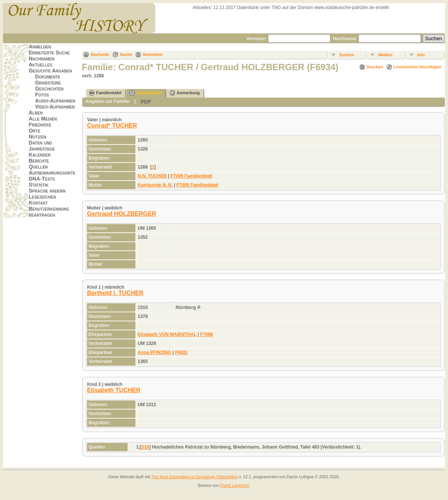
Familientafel (105, 93)
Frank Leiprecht (235, 485)
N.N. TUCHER (152, 176)
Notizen (37, 137)
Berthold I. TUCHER (115, 293)
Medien (385, 55)
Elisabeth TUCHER (114, 390)
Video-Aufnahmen (55, 107)
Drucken (375, 67)
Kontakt (38, 203)
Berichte (39, 161)
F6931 (181, 352)
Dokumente (47, 77)
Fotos (42, 95)
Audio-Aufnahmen (55, 101)
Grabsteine (48, 83)
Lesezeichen (42, 197)
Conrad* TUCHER (112, 126)
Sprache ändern (47, 191)
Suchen (347, 55)
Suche (126, 54)
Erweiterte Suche (49, 53)
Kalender (39, 155)
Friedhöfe (40, 125)
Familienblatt (146, 93)
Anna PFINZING (154, 352)
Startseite (100, 54)
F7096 (207, 334)
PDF (146, 102)
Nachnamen (41, 59)
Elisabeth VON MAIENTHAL (167, 334)
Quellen (38, 167)
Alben (35, 113)
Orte (34, 131)
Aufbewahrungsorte (52, 173)
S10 (145, 447)
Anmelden (40, 47)
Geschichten (49, 89)
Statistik (38, 185)
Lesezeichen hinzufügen (417, 67)
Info (421, 55)
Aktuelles (40, 65)
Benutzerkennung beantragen (49, 212)
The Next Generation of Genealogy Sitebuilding (195, 477)
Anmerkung (185, 93)
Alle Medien (43, 119)
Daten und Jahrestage (42, 146)
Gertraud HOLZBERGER (122, 214)
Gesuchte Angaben (50, 71)
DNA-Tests (42, 179)
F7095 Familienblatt (191, 176)
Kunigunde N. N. (155, 185)
